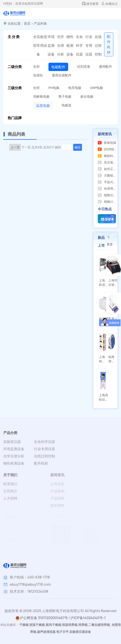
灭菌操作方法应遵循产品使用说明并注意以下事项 (107, 175)
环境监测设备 (51, 45)
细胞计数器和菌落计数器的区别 (107, 202)
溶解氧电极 (41, 96)
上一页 (15, 147)
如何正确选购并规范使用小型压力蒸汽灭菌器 (107, 169)
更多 (110, 241)
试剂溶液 (84, 67)
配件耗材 (41, 463)
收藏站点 (109, 4)
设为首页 (90, 4)
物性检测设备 (70, 45)
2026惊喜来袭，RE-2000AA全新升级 (107, 149)
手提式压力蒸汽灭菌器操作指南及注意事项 (107, 182)
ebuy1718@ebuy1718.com (30, 584)
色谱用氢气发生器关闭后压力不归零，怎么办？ (107, 188)
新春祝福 (107, 143)
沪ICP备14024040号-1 (88, 618)
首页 (27, 23)
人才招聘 (10, 498)
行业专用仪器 (89, 45)
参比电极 (87, 96)
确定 (78, 147)
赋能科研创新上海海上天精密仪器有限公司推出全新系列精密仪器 (107, 156)
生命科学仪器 (79, 45)
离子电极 (65, 96)
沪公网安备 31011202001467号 (42, 618)
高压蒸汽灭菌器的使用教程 (107, 162)
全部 (35, 41)
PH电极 (54, 88)
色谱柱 (38, 75)
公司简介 (10, 491)
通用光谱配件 (62, 75)
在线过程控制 (98, 45)
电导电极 (75, 88)
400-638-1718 (39, 577)
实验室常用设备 (42, 45)
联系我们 (10, 484)
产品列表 (40, 23)
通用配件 (105, 67)
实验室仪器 (12, 442)
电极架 (67, 105)
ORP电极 (97, 88)
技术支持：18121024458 (29, 591)
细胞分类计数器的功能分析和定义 (107, 195)
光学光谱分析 (60, 45)
